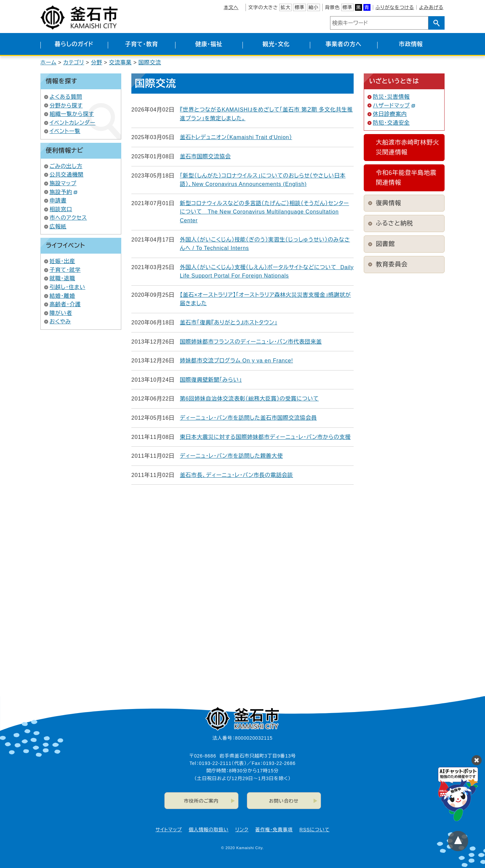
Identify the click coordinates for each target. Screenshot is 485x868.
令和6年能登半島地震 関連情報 (408, 178)
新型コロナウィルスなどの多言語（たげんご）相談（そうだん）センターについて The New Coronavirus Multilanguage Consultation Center (264, 212)
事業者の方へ (344, 44)
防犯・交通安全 (391, 123)
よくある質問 (66, 97)
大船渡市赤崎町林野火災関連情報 (408, 147)
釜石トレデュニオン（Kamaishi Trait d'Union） (236, 137)
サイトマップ (169, 830)
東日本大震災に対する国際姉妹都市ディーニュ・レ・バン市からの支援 (265, 437)
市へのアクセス (68, 218)
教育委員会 (392, 264)
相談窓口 (61, 209)
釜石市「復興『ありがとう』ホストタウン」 (229, 323)
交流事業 (120, 62)
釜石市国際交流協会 (205, 156)
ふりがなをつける (395, 7)
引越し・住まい (67, 287)
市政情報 (411, 44)
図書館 (385, 244)
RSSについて (314, 830)
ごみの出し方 (66, 166)
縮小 (314, 7)
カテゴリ (74, 62)
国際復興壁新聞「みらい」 (211, 380)
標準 (299, 7)
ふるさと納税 (394, 223)
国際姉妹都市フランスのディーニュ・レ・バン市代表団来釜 (251, 342)
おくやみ (60, 322)
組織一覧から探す (72, 114)
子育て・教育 (141, 44)
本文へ (231, 7)
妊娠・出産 (62, 261)
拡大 (286, 7)
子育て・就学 (65, 270)
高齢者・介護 (65, 304)
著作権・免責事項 (274, 830)
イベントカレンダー (72, 123)
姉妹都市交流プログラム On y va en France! (236, 361)
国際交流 (150, 62)
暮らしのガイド (74, 44)
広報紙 (58, 227)
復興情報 (389, 203)
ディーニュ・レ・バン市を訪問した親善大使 (231, 456)
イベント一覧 (65, 131)
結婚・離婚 (62, 296)
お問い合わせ (284, 801)
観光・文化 (276, 44)
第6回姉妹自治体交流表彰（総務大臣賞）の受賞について (249, 399)
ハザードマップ (394, 106)
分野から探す (66, 106)
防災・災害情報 (391, 97)
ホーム (48, 62)
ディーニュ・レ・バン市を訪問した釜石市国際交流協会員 (248, 418)
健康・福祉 (209, 44)
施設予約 (63, 192)
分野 (97, 62)
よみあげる (431, 7)
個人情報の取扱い (208, 830)
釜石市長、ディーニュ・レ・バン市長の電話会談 (236, 475)
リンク (242, 830)
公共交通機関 (67, 175)
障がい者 (61, 313)
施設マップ (63, 183)
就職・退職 (62, 278)
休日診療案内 (390, 114)
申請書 (58, 201)
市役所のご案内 (201, 801)
